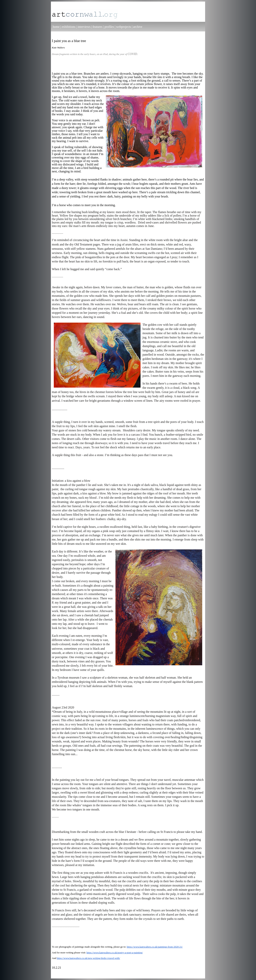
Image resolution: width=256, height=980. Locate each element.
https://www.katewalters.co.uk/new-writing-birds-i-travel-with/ (88, 958)
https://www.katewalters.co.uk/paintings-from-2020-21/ (155, 947)
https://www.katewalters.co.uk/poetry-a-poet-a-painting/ (115, 953)
